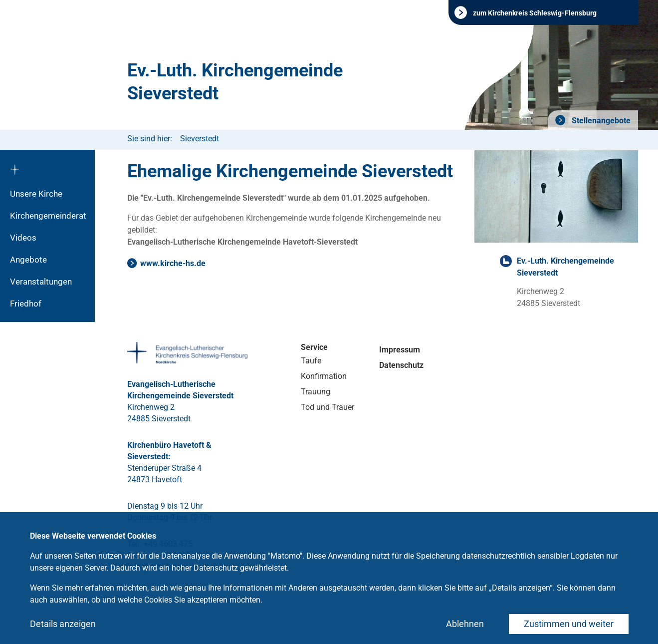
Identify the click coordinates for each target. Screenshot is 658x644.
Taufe (311, 361)
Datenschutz (401, 365)
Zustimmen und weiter (569, 624)
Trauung (316, 392)
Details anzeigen (63, 624)
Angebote (28, 260)
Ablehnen (465, 624)
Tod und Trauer (328, 407)
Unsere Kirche (36, 194)
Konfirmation (324, 376)
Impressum (400, 350)
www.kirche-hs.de (173, 263)
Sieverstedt (200, 139)
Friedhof (26, 304)
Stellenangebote (600, 121)
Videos (23, 238)
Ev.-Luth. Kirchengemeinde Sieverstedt (235, 82)
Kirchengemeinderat (48, 216)
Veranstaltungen (41, 282)
